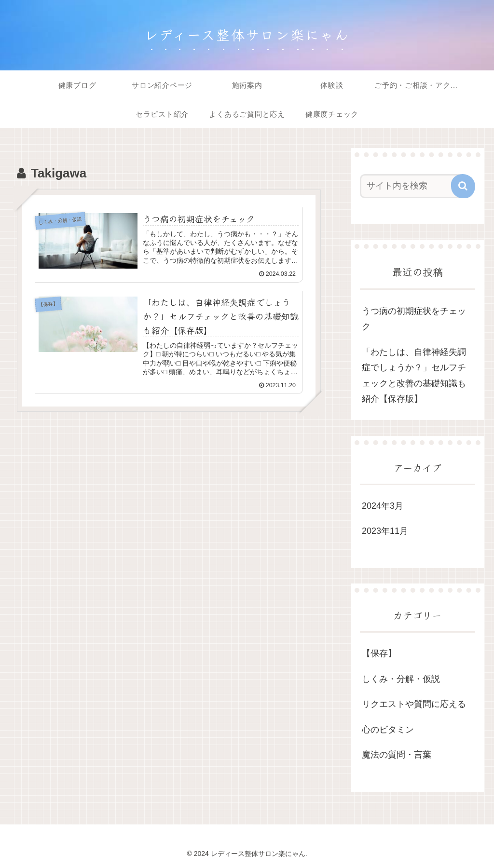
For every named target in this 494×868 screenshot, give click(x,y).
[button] (463, 186)
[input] (413, 186)
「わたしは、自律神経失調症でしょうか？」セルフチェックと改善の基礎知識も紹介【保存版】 (414, 375)
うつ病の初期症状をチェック (414, 319)
